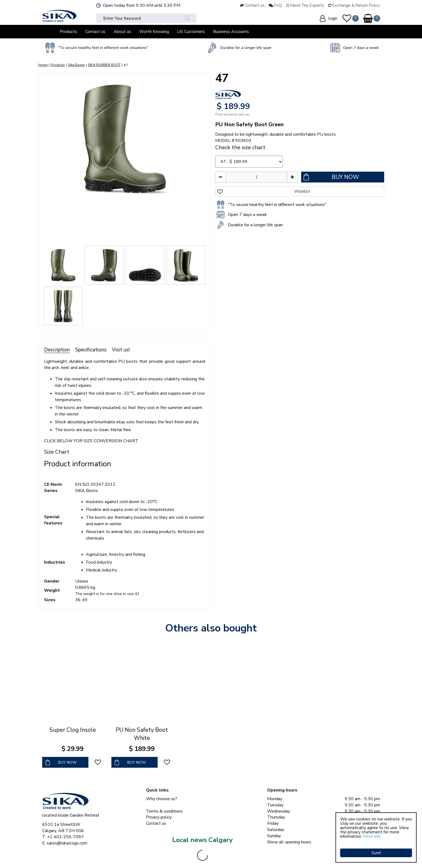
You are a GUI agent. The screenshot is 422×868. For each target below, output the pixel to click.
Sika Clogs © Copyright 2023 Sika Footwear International (95, 857)
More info (372, 836)
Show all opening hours (289, 842)
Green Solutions (167, 857)
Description (57, 350)
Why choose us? (162, 799)
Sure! (376, 848)
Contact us (156, 823)
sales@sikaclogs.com (67, 843)
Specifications (91, 350)
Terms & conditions (164, 811)
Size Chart (57, 452)
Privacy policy (159, 817)
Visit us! (121, 350)
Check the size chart (240, 147)
